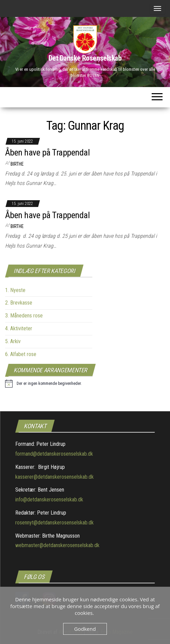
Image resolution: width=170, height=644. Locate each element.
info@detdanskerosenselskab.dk (49, 500)
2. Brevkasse (19, 303)
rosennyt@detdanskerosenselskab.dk (54, 523)
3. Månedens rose (24, 316)
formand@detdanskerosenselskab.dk (54, 454)
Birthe (17, 164)
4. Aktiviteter (19, 328)
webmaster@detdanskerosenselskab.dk (57, 545)
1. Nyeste (15, 290)
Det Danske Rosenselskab (85, 58)
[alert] (43, 383)
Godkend (85, 629)
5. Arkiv (13, 341)
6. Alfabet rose (21, 354)
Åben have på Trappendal (47, 152)
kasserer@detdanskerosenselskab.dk (54, 477)
